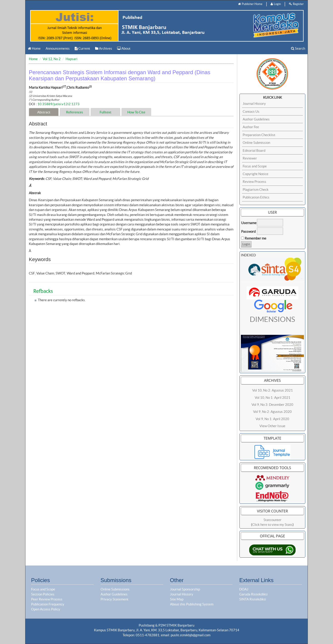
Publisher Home (250, 4)
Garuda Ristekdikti (253, 594)
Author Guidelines (256, 119)
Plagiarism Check (256, 190)
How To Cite (136, 112)
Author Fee (251, 127)
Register (296, 4)
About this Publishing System (192, 604)
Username (249, 223)
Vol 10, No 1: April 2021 (273, 398)
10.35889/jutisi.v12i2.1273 (58, 104)
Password (248, 231)
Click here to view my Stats (272, 525)
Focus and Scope (255, 166)
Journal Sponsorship (185, 589)
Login (276, 4)
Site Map (177, 599)
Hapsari (72, 59)
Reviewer (250, 158)
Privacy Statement (115, 599)
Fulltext (106, 112)
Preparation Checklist (259, 135)
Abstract (44, 112)
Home (34, 48)
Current (82, 48)
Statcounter (273, 520)
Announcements (58, 48)
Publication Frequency (48, 604)
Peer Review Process (47, 599)
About (124, 48)
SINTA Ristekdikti (253, 599)
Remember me (255, 238)
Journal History (254, 104)
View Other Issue (272, 426)
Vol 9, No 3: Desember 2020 (272, 405)
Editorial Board (254, 151)
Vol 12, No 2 (52, 59)
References (75, 112)
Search (298, 48)
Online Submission (256, 143)
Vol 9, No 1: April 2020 (272, 419)
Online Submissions (115, 589)
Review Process (254, 182)
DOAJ (244, 589)
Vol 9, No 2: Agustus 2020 (272, 412)
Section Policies (43, 594)
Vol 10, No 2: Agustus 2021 (273, 390)
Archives (104, 48)
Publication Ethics (256, 197)
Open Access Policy (46, 609)
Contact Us (251, 111)
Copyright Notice (255, 174)
